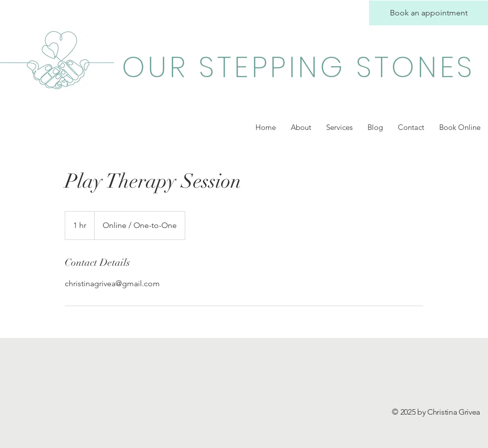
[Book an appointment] (428, 13)
